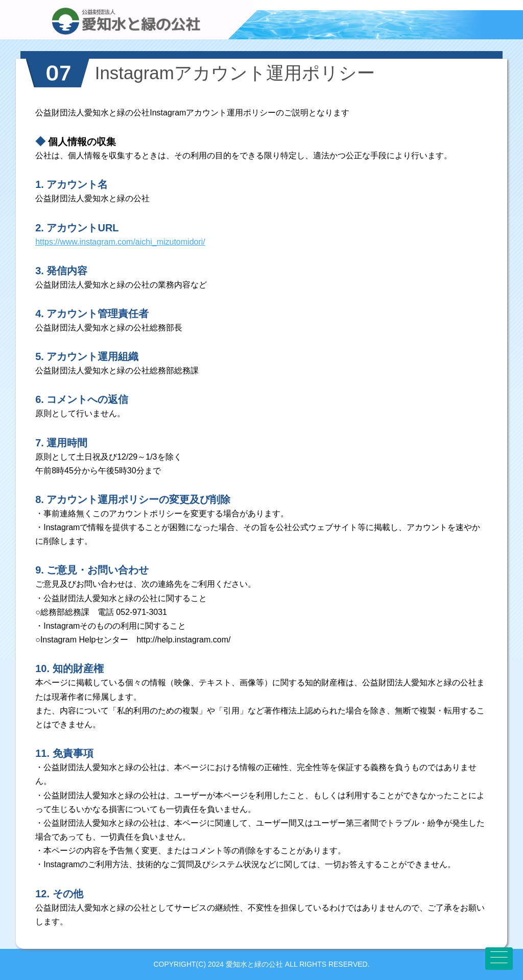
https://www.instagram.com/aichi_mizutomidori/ (120, 242)
